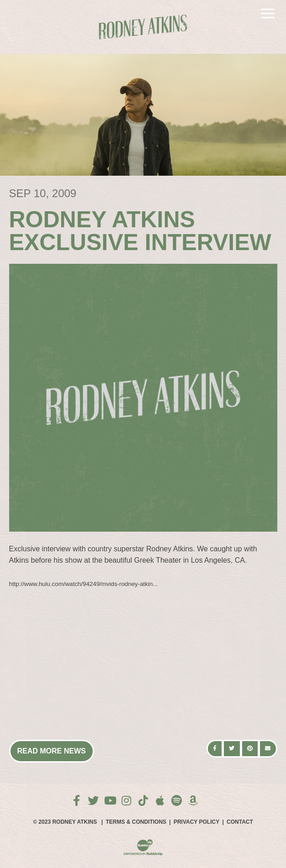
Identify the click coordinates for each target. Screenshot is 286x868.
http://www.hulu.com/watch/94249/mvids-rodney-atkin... (84, 584)
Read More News (52, 751)
